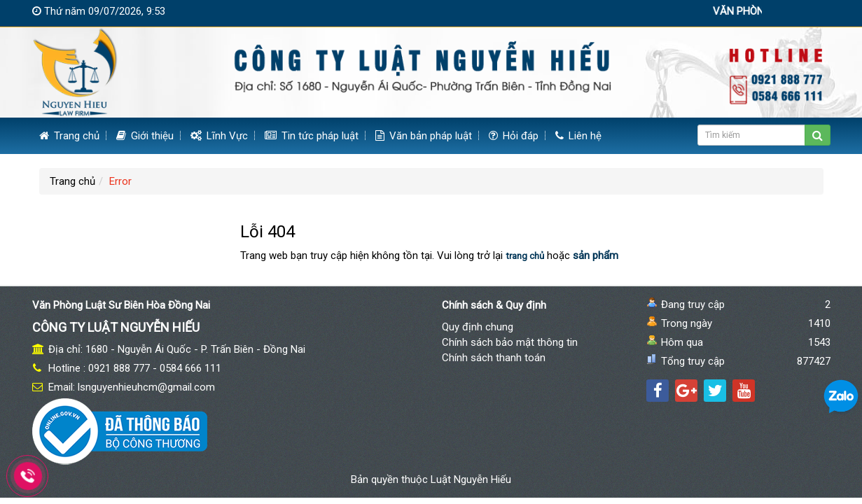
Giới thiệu (145, 136)
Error (120, 181)
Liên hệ (578, 136)
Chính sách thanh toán (494, 358)
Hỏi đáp (514, 136)
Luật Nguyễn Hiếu (471, 479)
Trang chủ (69, 136)
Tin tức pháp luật (312, 136)
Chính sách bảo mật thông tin (510, 342)
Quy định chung (478, 327)
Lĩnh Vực (219, 136)
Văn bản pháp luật (424, 136)
